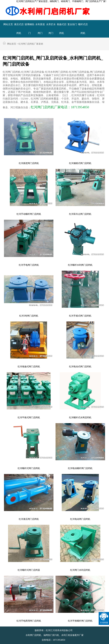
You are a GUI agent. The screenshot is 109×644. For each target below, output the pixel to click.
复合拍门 (72, 24)
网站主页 (8, 24)
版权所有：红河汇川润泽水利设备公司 (54, 630)
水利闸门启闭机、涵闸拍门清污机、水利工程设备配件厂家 (55, 635)
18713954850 (59, 640)
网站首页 (12, 44)
